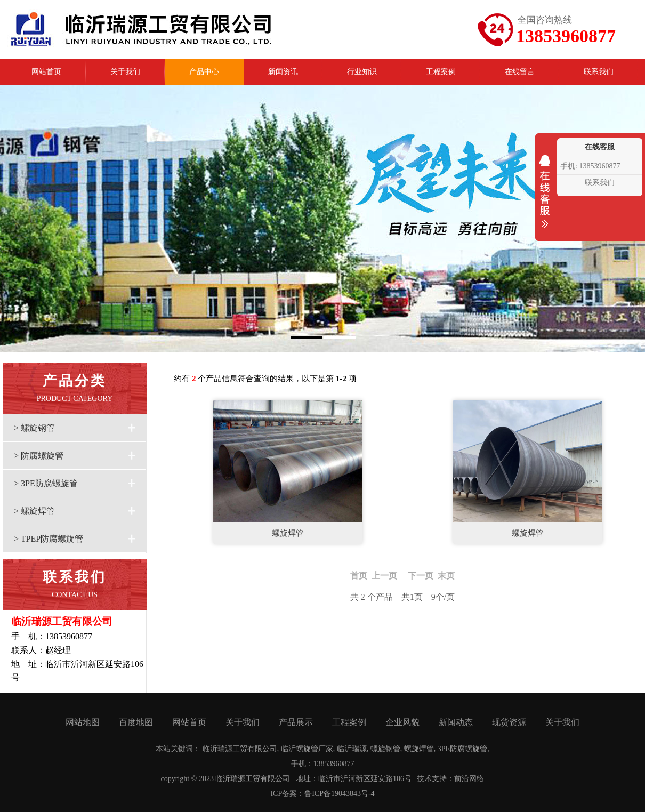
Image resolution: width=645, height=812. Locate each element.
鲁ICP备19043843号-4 (339, 794)
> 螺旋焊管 (34, 511)
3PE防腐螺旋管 (462, 749)
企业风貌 (402, 722)
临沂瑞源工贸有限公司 (240, 749)
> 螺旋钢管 (34, 428)
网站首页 (189, 722)
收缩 (545, 198)
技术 (424, 779)
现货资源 (509, 722)
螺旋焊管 (288, 533)
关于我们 (243, 722)
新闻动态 (456, 722)
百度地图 (136, 722)
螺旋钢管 (385, 749)
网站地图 (83, 722)
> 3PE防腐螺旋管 (46, 483)
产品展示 (296, 722)
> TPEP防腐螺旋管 (49, 539)
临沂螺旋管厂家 (307, 749)
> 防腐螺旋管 (39, 456)
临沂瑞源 (352, 749)
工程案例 (349, 722)
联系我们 (600, 183)
